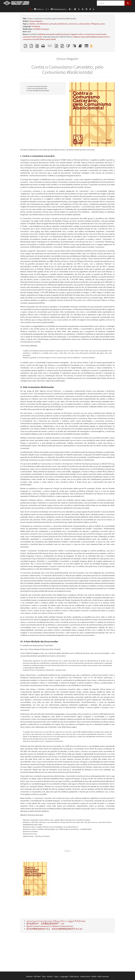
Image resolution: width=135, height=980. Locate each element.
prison (103, 24)
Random (29, 976)
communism (73, 24)
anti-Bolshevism (43, 24)
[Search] (111, 3)
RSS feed (37, 976)
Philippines (95, 24)
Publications (74, 976)
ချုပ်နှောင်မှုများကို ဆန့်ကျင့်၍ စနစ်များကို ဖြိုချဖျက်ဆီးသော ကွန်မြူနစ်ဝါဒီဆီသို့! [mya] (56, 921)
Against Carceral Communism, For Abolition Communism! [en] (50, 926)
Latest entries (85, 976)
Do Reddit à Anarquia (41, 29)
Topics (56, 976)
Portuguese (36, 26)
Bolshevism (63, 24)
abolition (32, 24)
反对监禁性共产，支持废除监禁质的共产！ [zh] (45, 924)
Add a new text (103, 976)
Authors (50, 976)
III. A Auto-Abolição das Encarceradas (38, 91)
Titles (44, 976)
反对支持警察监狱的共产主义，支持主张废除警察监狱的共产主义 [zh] (54, 929)
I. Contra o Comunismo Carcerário (37, 86)
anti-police (54, 24)
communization (84, 24)
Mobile (94, 976)
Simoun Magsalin (36, 21)
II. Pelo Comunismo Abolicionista (37, 88)
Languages (64, 976)
